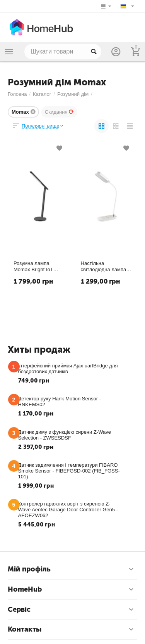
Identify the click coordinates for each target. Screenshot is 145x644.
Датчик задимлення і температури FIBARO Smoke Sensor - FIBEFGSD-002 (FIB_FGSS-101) (69, 471)
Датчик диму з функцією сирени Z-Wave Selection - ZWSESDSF (65, 435)
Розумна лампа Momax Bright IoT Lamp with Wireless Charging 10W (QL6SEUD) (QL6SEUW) (35, 267)
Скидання (60, 112)
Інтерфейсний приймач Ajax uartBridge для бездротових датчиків (68, 369)
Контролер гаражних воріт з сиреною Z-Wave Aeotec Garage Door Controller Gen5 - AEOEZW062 (68, 510)
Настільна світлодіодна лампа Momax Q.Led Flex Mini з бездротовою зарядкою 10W (104, 267)
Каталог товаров (9, 52)
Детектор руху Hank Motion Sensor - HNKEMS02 (60, 402)
